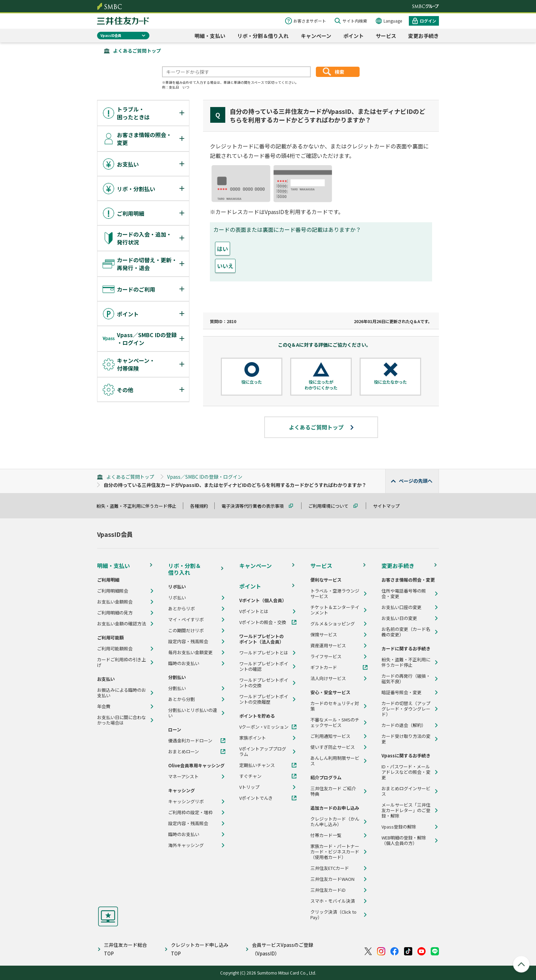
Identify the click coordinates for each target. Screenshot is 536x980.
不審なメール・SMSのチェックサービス (335, 723)
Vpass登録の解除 (399, 827)
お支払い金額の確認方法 (122, 624)
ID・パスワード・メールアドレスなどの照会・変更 (406, 772)
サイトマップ (389, 506)
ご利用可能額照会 (115, 649)
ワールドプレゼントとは (264, 653)
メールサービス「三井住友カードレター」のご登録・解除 (406, 810)
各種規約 (202, 506)
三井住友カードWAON (332, 879)
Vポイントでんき (256, 798)
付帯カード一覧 (326, 835)
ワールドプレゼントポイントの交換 (264, 683)
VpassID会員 (111, 35)
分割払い (177, 688)
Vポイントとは (254, 611)
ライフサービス (326, 657)
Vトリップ (249, 787)
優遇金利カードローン (190, 741)
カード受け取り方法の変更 (406, 739)
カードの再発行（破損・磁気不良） (406, 679)
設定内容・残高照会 (188, 641)
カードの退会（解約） (404, 725)
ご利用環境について (331, 506)
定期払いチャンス (257, 765)
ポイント (353, 36)
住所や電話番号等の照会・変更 (404, 594)
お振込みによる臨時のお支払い (122, 693)
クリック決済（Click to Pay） (333, 915)
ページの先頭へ (416, 481)
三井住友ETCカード (330, 868)
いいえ (225, 266)
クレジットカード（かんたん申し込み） (335, 822)
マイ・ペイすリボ (186, 620)
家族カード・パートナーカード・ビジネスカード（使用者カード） (335, 852)
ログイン (428, 21)
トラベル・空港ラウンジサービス (335, 594)
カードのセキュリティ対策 (335, 706)
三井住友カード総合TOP (125, 949)
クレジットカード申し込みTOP (200, 949)
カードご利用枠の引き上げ (122, 662)
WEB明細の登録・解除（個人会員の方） (404, 840)
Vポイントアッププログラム (263, 752)
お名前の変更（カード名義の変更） (406, 632)
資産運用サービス (328, 646)
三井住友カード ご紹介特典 (333, 791)
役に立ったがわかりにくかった (321, 385)
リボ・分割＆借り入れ (263, 36)
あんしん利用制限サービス (335, 761)
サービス (386, 36)
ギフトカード (324, 667)
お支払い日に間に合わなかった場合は (122, 720)
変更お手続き (424, 36)
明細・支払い (210, 36)
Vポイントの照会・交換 (263, 622)
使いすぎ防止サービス (333, 747)
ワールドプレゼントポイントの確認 (264, 666)
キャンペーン (316, 36)
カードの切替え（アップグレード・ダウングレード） (406, 709)
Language (393, 21)
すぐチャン (250, 776)
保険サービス (324, 635)
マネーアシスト (183, 777)
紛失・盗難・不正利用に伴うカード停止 (139, 506)
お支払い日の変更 (399, 618)
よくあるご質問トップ (137, 51)
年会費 (104, 706)
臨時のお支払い (184, 663)
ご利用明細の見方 (115, 613)
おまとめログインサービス (406, 791)
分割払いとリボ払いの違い (193, 713)
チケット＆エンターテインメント (335, 610)
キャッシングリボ (186, 802)
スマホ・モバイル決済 (333, 901)
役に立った (252, 382)
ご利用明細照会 (113, 591)
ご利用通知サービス (330, 736)
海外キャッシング (186, 845)
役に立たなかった (390, 382)
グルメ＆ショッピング (333, 624)
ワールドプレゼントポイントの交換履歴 (264, 699)
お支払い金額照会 (115, 602)
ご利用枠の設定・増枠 (190, 812)
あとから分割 (182, 699)
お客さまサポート (310, 21)
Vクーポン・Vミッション (264, 727)
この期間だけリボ (186, 631)
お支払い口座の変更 (401, 607)
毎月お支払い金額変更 (190, 652)
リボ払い (177, 598)
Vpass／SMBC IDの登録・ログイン (205, 477)
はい (223, 249)
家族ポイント (253, 738)
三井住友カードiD (328, 890)
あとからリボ (182, 609)
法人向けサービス (328, 678)
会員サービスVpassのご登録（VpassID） (283, 949)
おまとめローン (184, 752)
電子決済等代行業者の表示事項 (256, 506)
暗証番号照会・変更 (401, 692)
